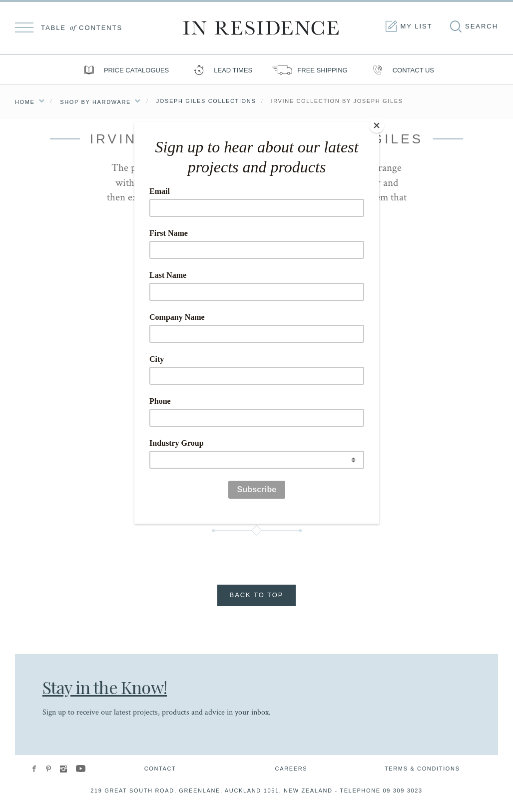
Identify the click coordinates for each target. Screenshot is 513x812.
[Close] (377, 124)
